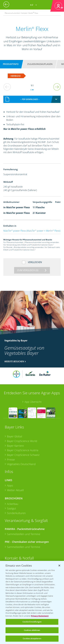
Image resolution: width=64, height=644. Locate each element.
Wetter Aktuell (15, 490)
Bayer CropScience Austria (23, 450)
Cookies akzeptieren (32, 638)
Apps (10, 485)
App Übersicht (33, 402)
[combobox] (32, 99)
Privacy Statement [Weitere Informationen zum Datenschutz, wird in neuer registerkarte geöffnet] (40, 616)
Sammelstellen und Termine (24, 534)
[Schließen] (59, 566)
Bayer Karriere (15, 446)
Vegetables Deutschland (21, 464)
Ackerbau (13, 504)
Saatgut (11, 508)
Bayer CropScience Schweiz (23, 455)
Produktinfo (11, 64)
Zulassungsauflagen (40, 64)
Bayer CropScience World (22, 441)
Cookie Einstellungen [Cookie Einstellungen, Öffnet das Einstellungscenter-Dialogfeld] (32, 622)
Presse (11, 460)
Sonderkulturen (16, 513)
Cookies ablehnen (32, 630)
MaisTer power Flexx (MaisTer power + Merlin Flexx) (32, 231)
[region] (32, 602)
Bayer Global (15, 436)
